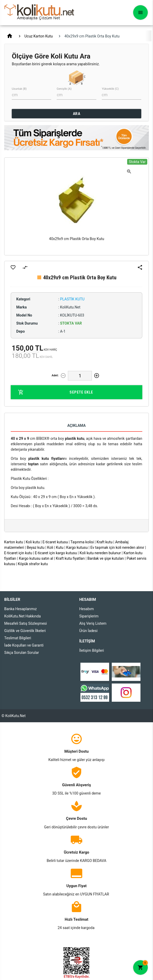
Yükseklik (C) (110, 89)
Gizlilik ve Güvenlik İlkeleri (25, 631)
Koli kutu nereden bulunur (100, 553)
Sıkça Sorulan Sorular (22, 653)
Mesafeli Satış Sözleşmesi (25, 623)
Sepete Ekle (55, 392)
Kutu (60, 547)
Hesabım (86, 609)
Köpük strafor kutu (33, 564)
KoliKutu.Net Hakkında (22, 616)
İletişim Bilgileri (92, 650)
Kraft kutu (105, 542)
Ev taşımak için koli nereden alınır (117, 547)
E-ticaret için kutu (18, 553)
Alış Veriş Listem (93, 623)
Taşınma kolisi (82, 542)
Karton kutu (14, 542)
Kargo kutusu (77, 547)
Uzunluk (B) (19, 89)
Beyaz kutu (36, 547)
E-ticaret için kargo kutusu (56, 553)
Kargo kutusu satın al (36, 558)
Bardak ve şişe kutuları (106, 558)
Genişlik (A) (64, 89)
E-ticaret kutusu (55, 542)
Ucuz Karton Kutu (39, 36)
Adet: (55, 375)
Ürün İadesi (88, 631)
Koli (50, 547)
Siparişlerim (89, 616)
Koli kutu (33, 542)
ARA (77, 114)
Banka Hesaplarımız (20, 609)
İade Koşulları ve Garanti (24, 645)
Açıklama (76, 425)
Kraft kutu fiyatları (70, 558)
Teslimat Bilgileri (18, 638)
